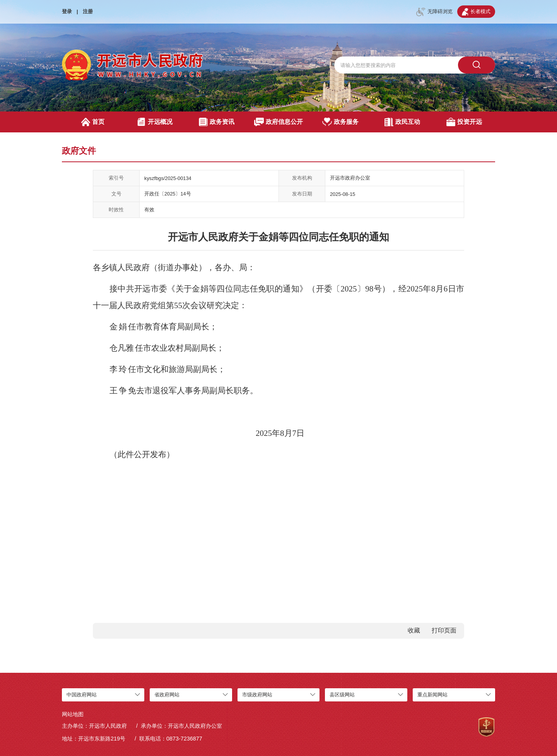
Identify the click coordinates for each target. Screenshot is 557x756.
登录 (67, 11)
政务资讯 (216, 122)
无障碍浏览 (434, 12)
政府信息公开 (279, 122)
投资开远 (464, 122)
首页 (93, 122)
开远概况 (155, 122)
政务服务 (341, 122)
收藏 (414, 630)
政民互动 (402, 122)
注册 (88, 11)
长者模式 (476, 12)
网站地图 (73, 714)
